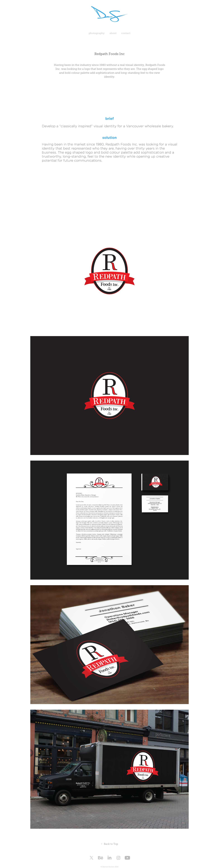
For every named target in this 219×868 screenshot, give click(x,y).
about (113, 33)
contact (126, 33)
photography (97, 33)
